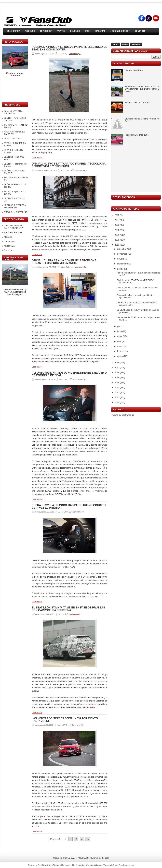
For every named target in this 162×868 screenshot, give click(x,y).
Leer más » (37, 158)
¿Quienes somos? (120, 31)
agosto (121, 269)
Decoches (9, 250)
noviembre (122, 254)
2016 (117, 373)
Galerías (100, 31)
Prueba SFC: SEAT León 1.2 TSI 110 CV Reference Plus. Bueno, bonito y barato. (142, 89)
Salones (75, 31)
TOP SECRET (46, 31)
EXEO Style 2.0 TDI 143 (15, 212)
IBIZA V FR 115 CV (13, 139)
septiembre (123, 264)
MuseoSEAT (10, 246)
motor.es (92, 704)
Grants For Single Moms (123, 865)
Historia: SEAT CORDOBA (137, 102)
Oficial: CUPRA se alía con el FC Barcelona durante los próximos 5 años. (64, 262)
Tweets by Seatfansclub (123, 415)
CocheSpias (10, 241)
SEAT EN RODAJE (13, 232)
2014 (117, 383)
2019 (117, 245)
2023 (117, 225)
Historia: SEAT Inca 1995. (137, 135)
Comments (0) (75, 54)
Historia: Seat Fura (134, 70)
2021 (117, 235)
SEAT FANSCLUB (79, 858)
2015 (117, 378)
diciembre (122, 249)
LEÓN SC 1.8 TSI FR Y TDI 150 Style (15, 206)
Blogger (105, 858)
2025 (117, 215)
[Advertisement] (15, 89)
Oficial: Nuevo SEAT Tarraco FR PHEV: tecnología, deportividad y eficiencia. (69, 165)
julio (119, 326)
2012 (117, 392)
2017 (117, 368)
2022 (117, 230)
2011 (117, 398)
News (116, 44)
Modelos (30, 31)
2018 (117, 363)
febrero (121, 351)
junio (120, 331)
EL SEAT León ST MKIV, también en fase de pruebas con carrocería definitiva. (68, 609)
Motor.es (8, 237)
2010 (117, 402)
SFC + (87, 31)
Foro (125, 44)
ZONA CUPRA (13, 31)
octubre (121, 259)
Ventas (61, 31)
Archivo (136, 44)
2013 (117, 387)
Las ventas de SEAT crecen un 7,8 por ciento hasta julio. (65, 720)
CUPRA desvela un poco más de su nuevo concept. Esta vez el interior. (69, 507)
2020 (117, 240)
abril (120, 341)
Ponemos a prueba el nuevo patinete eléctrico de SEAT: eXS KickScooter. (69, 48)
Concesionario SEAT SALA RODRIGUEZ (14, 227)
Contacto (140, 31)
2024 (117, 220)
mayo (120, 336)
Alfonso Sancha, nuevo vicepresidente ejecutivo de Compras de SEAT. (69, 374)
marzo (121, 346)
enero (120, 356)
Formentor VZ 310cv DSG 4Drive (14, 112)
